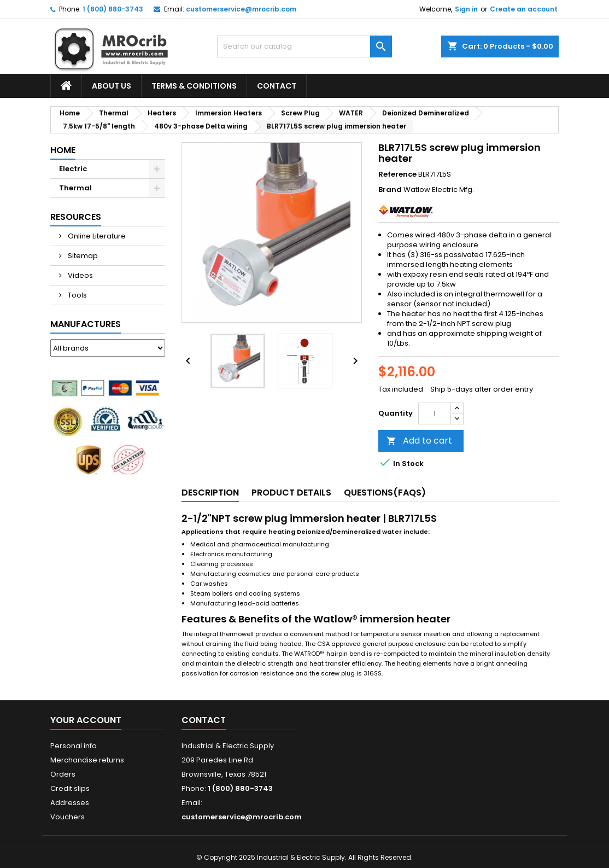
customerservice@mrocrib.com (241, 9)
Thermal (75, 188)
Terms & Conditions (194, 86)
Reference (397, 174)
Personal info (74, 746)
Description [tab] (210, 493)
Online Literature (96, 236)
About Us (112, 86)
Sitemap (82, 256)
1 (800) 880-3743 (113, 9)
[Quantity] (435, 413)
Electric (73, 169)
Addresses (70, 803)
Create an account (524, 9)
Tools (77, 295)
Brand (390, 190)
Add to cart (419, 441)
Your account (86, 720)
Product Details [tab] (291, 493)
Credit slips (70, 788)
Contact (277, 86)
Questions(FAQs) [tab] (385, 493)
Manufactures (86, 324)
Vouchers (68, 817)
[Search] (304, 46)
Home (63, 150)
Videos (80, 275)
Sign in (466, 9)
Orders (63, 774)
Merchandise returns (87, 760)
